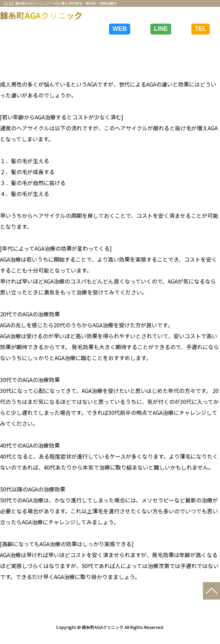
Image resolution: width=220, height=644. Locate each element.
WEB (120, 29)
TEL (201, 29)
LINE (161, 29)
